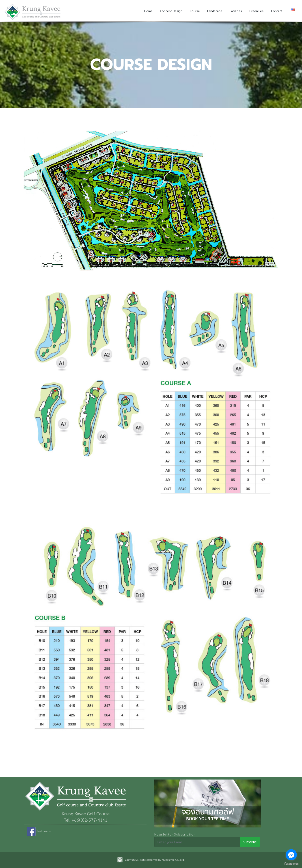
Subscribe (250, 842)
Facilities (236, 11)
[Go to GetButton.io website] (291, 863)
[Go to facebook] (291, 855)
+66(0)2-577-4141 (89, 820)
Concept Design (171, 11)
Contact (277, 11)
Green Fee (257, 11)
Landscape (215, 11)
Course (195, 11)
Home (148, 11)
